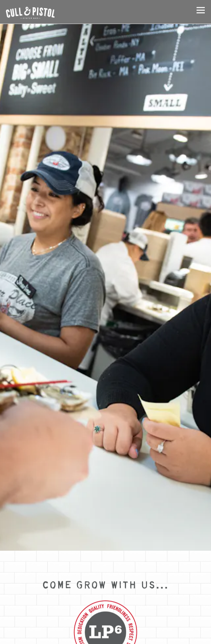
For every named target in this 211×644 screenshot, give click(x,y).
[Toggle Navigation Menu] (201, 10)
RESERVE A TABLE (106, 636)
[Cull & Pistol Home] (30, 12)
